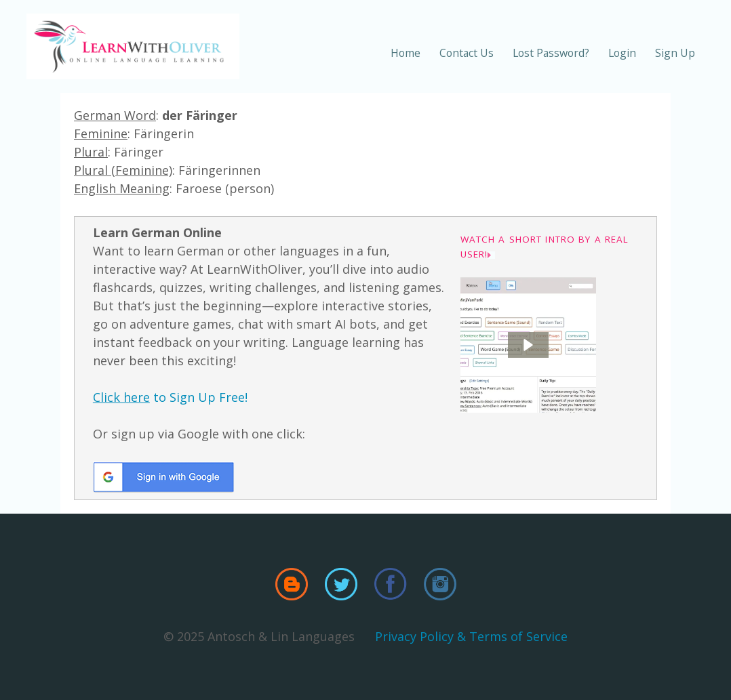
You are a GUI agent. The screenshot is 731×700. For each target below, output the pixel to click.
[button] (528, 345)
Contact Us (467, 53)
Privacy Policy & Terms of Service (471, 636)
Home (406, 53)
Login (622, 53)
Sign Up (675, 53)
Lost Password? (551, 53)
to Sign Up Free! (170, 397)
